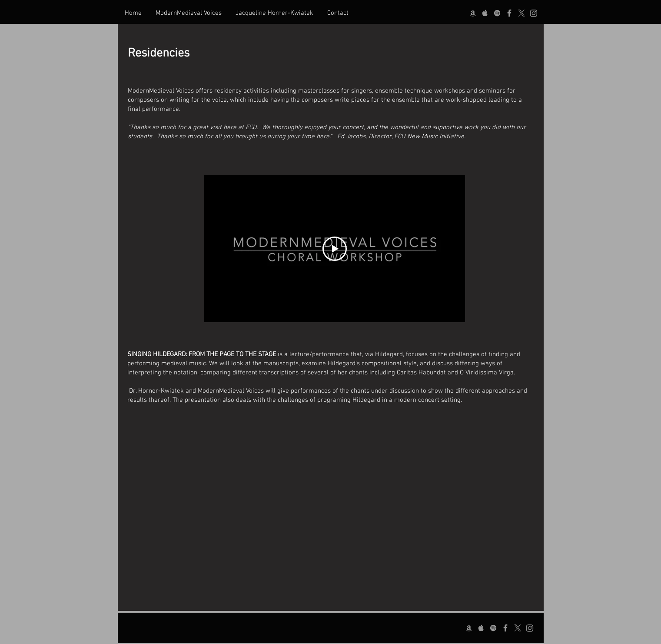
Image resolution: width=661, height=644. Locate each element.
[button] (189, 13)
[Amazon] (473, 13)
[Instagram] (534, 13)
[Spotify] (497, 13)
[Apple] (485, 13)
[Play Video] (335, 249)
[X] (521, 13)
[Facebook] (509, 13)
